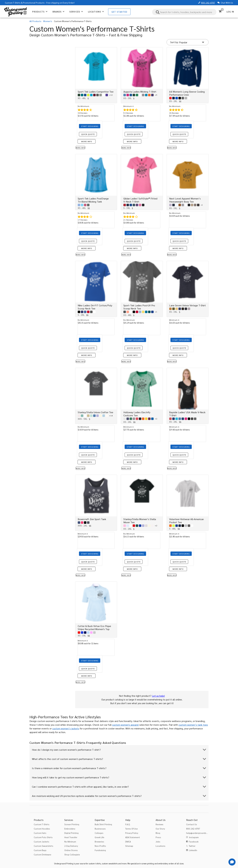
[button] (188, 42)
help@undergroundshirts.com (201, 833)
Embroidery (70, 829)
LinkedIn (193, 850)
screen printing (148, 863)
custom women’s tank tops (193, 725)
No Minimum (70, 842)
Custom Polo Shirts (43, 837)
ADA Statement (133, 837)
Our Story (160, 829)
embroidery (163, 863)
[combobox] (184, 12)
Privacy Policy (132, 833)
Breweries (99, 842)
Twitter (192, 846)
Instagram (194, 837)
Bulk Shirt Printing (103, 824)
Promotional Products (34, 3)
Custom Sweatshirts (43, 846)
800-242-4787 (208, 3)
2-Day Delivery (71, 846)
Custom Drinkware (42, 854)
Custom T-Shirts (13, 3)
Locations (160, 846)
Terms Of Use (131, 829)
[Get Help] (232, 862)
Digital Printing (71, 833)
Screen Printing (72, 824)
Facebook (194, 842)
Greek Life (99, 837)
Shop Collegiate (72, 854)
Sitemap (129, 846)
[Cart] (220, 11)
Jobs (158, 842)
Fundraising (100, 850)
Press (158, 837)
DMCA (128, 842)
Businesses (100, 829)
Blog (158, 833)
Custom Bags (40, 850)
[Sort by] (194, 42)
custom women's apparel (125, 725)
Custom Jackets (41, 842)
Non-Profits (100, 846)
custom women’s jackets (66, 728)
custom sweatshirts (110, 863)
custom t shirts (95, 863)
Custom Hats (40, 833)
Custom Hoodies (42, 829)
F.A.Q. (128, 824)
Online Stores (71, 850)
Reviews (159, 824)
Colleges (99, 833)
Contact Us (192, 824)
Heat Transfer (71, 837)
